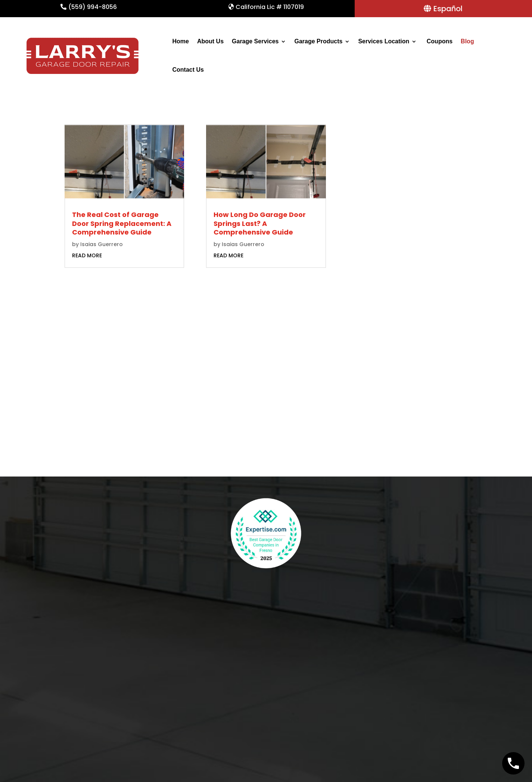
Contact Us (188, 70)
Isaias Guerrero (102, 244)
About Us (210, 41)
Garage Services (255, 41)
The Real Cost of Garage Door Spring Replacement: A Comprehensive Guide (122, 223)
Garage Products (318, 41)
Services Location (384, 41)
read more (87, 255)
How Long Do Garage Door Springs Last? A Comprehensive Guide (260, 223)
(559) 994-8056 (93, 7)
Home (180, 41)
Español (448, 9)
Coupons (439, 41)
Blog (467, 41)
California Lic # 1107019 (270, 7)
